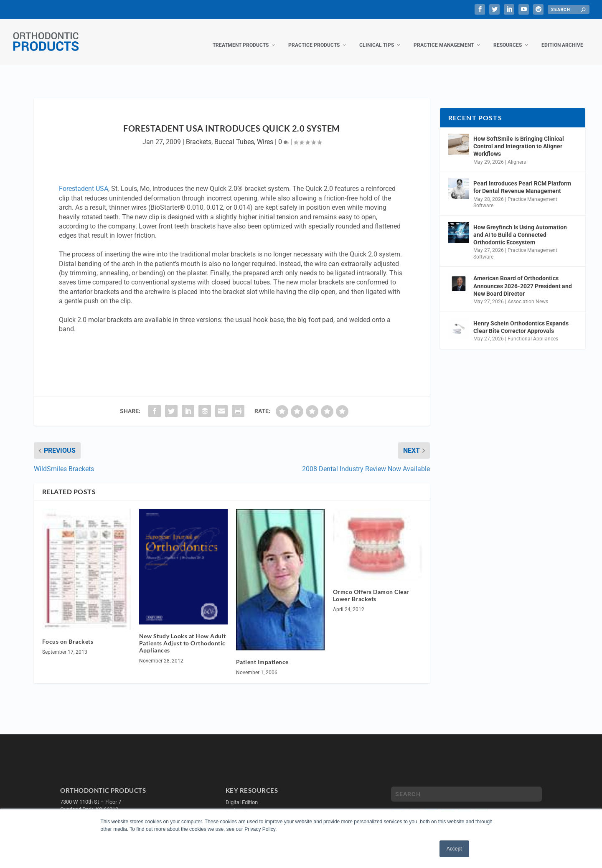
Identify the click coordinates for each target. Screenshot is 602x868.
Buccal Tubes (234, 133)
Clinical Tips (377, 37)
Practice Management (444, 37)
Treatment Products (241, 37)
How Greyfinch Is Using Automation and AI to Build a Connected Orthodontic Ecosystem (520, 226)
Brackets (199, 133)
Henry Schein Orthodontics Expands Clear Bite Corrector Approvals (521, 319)
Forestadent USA (84, 180)
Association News (528, 293)
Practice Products (314, 37)
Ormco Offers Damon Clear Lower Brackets (371, 587)
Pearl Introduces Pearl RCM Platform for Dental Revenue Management (522, 179)
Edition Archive (562, 37)
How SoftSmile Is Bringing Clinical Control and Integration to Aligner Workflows (519, 138)
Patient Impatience (262, 654)
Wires (265, 133)
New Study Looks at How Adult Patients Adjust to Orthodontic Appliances (183, 635)
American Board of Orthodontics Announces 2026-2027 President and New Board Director (523, 277)
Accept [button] (454, 849)
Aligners (517, 154)
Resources (508, 37)
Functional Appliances (533, 330)
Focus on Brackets (68, 633)
